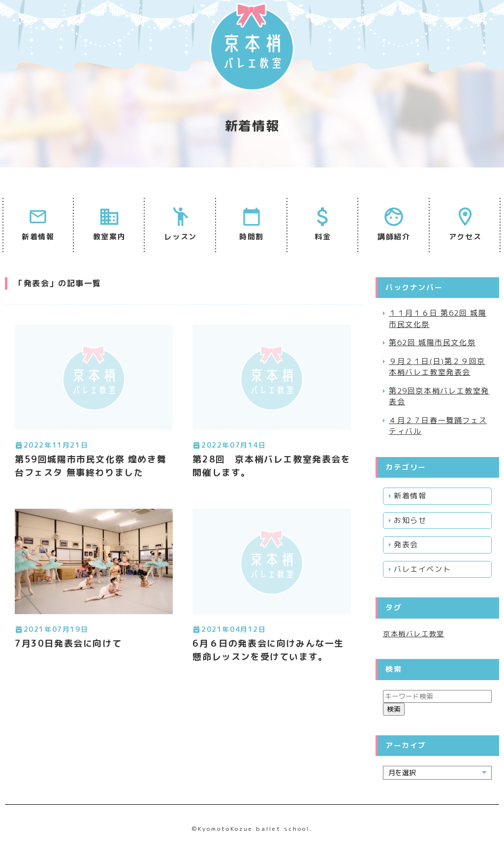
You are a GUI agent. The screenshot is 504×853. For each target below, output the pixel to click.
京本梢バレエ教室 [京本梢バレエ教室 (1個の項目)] (414, 634)
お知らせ (410, 520)
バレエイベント (422, 569)
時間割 (252, 237)
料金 (323, 237)
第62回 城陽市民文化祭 (432, 343)
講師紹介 (394, 237)
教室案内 (109, 237)
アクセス (465, 237)
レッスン (180, 237)
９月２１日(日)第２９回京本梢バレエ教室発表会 (437, 367)
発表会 (406, 544)
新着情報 (38, 237)
